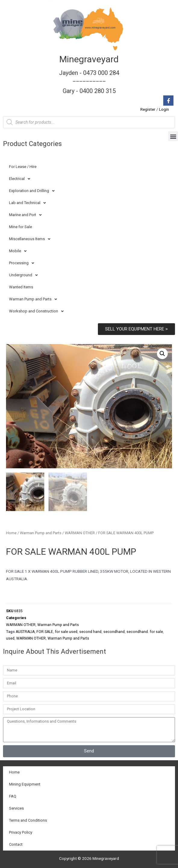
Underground (23, 275)
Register (148, 109)
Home (11, 533)
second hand (90, 632)
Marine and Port (25, 215)
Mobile (18, 251)
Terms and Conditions (28, 820)
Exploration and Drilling (32, 191)
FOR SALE (45, 632)
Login (164, 109)
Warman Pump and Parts (33, 299)
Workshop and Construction (36, 311)
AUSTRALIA (25, 632)
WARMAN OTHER (80, 533)
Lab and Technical (27, 203)
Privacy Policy (21, 832)
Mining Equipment (25, 784)
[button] (173, 136)
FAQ (13, 796)
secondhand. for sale (145, 632)
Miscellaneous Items (30, 239)
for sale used (66, 632)
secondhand (114, 632)
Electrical (20, 179)
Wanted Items (21, 287)
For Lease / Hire (23, 167)
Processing (22, 263)
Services (16, 808)
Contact (16, 844)
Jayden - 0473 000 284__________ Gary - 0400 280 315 (89, 82)
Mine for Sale (20, 227)
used (10, 638)
